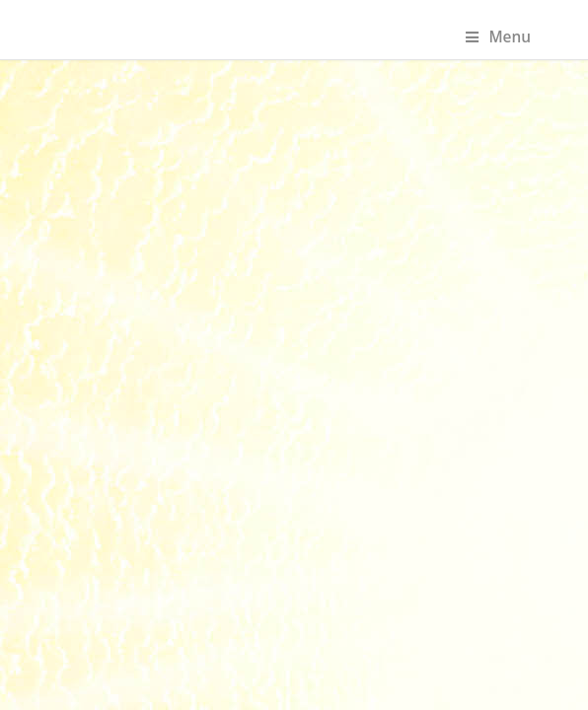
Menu (498, 37)
